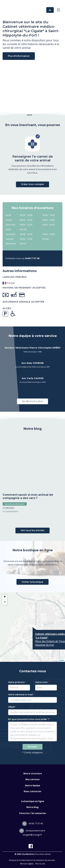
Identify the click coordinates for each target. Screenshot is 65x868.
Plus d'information (19, 56)
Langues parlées (15, 277)
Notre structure (33, 773)
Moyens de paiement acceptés (24, 288)
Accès (7, 308)
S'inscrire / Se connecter (33, 813)
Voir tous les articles (32, 530)
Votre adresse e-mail (20, 695)
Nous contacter (33, 791)
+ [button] (5, 597)
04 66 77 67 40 (33, 823)
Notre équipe (33, 785)
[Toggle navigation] (58, 10)
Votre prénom (16, 682)
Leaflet (61, 660)
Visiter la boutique (32, 582)
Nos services (33, 779)
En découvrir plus (32, 401)
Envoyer (32, 747)
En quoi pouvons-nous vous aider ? (29, 719)
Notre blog (32, 807)
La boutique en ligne (33, 801)
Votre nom (41, 682)
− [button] (5, 602)
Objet (11, 707)
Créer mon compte (32, 184)
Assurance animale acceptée (23, 302)
